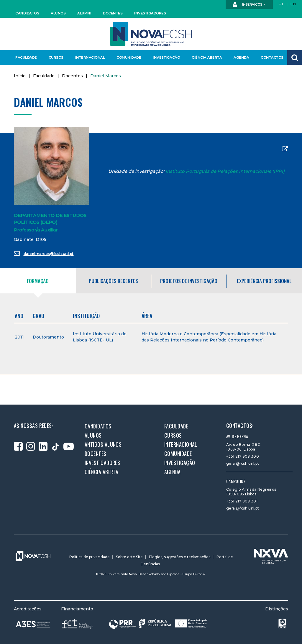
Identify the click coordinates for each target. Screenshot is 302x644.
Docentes (113, 13)
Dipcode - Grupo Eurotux (186, 574)
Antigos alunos (103, 444)
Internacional (90, 57)
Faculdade (26, 57)
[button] (295, 57)
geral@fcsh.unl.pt (243, 463)
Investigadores (150, 13)
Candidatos (27, 13)
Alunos (58, 13)
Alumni (84, 13)
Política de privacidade (90, 557)
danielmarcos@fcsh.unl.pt (44, 253)
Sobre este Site (129, 557)
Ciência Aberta (207, 57)
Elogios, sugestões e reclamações (180, 557)
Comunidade (129, 57)
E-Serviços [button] (248, 5)
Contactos (272, 57)
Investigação (166, 57)
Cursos (56, 57)
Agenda (241, 57)
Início (20, 76)
